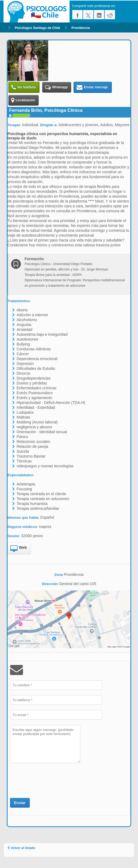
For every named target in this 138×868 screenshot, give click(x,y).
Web (19, 549)
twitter (88, 15)
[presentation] (51, 780)
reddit (110, 15)
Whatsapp (56, 87)
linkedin (99, 15)
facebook (77, 15)
